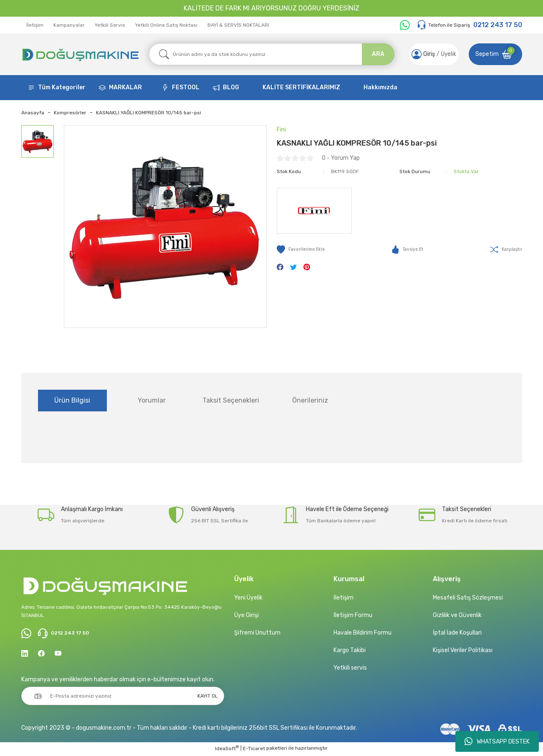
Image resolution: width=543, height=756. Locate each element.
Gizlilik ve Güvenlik (457, 615)
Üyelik (446, 54)
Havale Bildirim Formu (362, 633)
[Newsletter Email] (123, 698)
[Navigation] (57, 88)
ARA (378, 54)
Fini (281, 130)
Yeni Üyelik (248, 598)
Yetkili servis (350, 668)
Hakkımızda (380, 87)
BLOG (231, 87)
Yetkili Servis (110, 25)
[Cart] (495, 54)
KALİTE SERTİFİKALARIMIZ (301, 87)
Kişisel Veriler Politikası (463, 650)
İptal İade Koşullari (457, 633)
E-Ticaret (254, 750)
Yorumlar (152, 400)
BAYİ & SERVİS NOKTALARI (238, 25)
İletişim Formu (353, 615)
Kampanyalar (69, 25)
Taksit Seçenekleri (231, 400)
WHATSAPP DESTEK (497, 741)
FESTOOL (186, 87)
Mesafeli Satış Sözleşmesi (468, 598)
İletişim (35, 25)
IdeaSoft (227, 750)
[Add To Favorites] (303, 249)
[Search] (272, 54)
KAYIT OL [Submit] (208, 698)
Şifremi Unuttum (257, 633)
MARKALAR (125, 87)
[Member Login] (414, 54)
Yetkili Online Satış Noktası (166, 25)
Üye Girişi (246, 615)
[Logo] (80, 54)
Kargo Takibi (350, 650)
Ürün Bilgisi (72, 400)
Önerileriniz (310, 400)
